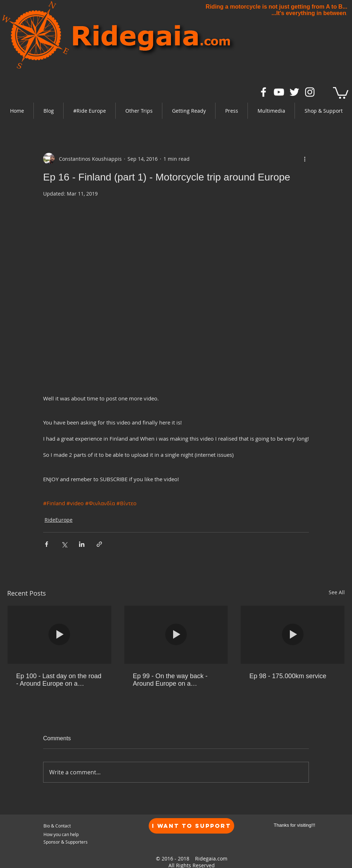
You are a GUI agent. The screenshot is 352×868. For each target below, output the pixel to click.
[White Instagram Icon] (310, 92)
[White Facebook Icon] (263, 92)
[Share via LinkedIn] (82, 544)
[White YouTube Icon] (279, 92)
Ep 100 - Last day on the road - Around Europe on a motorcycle (59, 680)
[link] (341, 92)
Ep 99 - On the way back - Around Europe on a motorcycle (170, 680)
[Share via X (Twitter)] (64, 544)
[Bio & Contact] (78, 826)
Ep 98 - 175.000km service (288, 676)
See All (337, 592)
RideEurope (59, 520)
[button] (89, 111)
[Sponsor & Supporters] (67, 842)
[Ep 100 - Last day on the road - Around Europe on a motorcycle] (59, 635)
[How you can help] (72, 834)
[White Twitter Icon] (294, 92)
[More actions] (305, 159)
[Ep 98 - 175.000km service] (293, 635)
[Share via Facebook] (47, 544)
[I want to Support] (191, 826)
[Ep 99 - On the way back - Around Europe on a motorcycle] (176, 635)
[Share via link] (99, 544)
